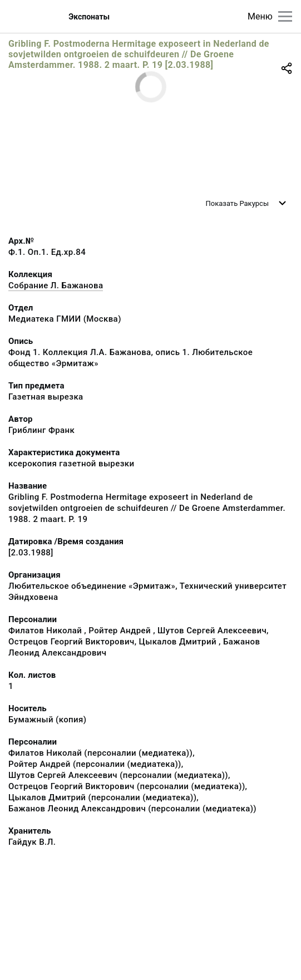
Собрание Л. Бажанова (56, 285)
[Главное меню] (285, 16)
